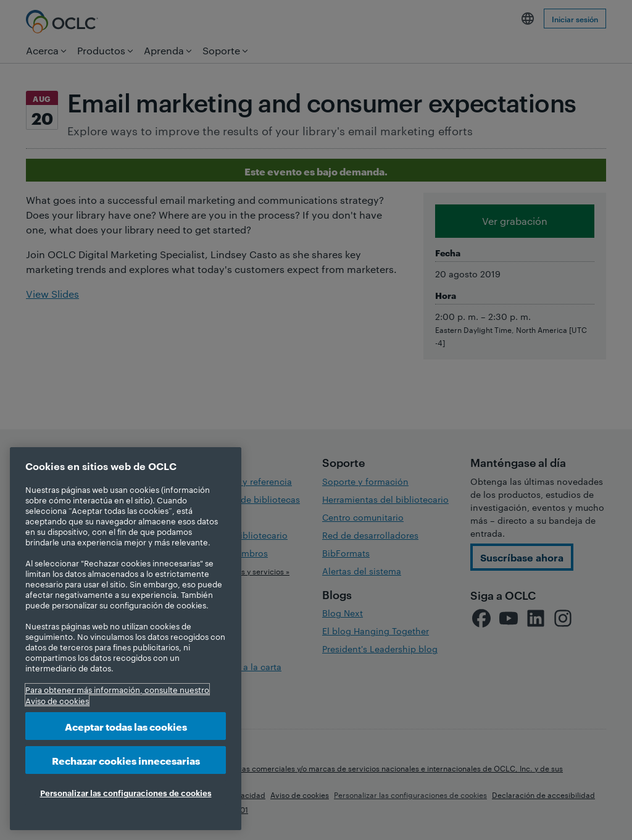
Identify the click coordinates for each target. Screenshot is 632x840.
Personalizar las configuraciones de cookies (126, 792)
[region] (126, 639)
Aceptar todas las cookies (126, 726)
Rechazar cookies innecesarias (126, 760)
